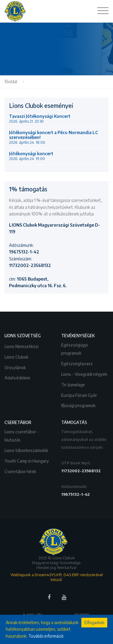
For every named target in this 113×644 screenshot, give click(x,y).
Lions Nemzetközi (22, 346)
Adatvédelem (18, 377)
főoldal (11, 82)
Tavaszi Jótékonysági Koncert (40, 119)
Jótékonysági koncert (31, 156)
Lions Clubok (17, 356)
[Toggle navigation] (103, 11)
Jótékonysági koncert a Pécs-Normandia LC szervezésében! (53, 137)
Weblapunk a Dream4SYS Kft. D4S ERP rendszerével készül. (57, 577)
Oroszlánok (16, 367)
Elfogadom (94, 622)
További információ (46, 636)
